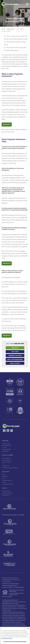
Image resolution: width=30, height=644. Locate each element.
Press (3, 478)
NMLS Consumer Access (12, 578)
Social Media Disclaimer (7, 587)
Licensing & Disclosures (7, 580)
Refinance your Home (15, 356)
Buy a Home (11, 29)
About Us (4, 475)
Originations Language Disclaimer (10, 585)
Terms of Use (17, 580)
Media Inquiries (6, 495)
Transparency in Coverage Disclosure (10, 584)
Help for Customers (7, 462)
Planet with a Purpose (7, 480)
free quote (7, 124)
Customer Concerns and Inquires (10, 468)
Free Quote (15, 348)
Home (3, 29)
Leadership (5, 477)
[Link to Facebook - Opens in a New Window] (4, 431)
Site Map (4, 578)
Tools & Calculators (7, 449)
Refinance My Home (7, 445)
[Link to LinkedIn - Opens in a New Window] (8, 431)
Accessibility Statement (19, 587)
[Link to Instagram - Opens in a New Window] (12, 431)
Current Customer (6, 491)
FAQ (3, 464)
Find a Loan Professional (15, 359)
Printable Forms (6, 466)
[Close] (28, 634)
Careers (4, 482)
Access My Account (7, 460)
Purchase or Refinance (7, 493)
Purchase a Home (6, 444)
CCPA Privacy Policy (6, 582)
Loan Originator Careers (8, 484)
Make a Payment (15, 363)
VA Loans (4, 447)
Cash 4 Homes (5, 451)
